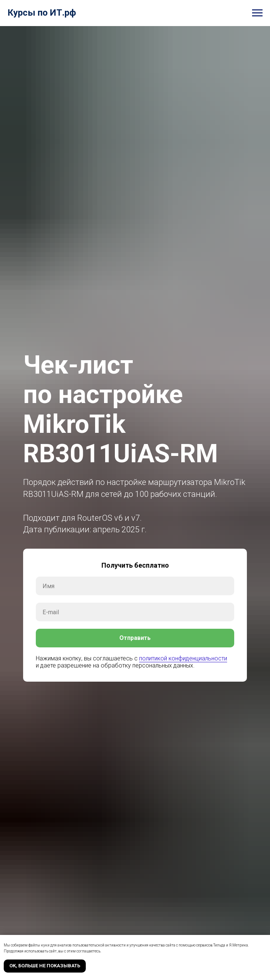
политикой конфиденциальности (183, 658)
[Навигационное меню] (257, 13)
